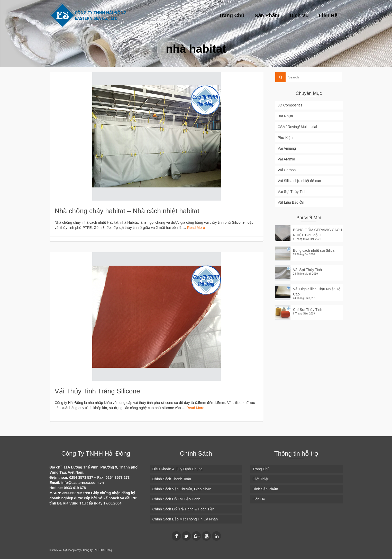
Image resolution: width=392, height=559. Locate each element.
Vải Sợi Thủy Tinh (307, 270)
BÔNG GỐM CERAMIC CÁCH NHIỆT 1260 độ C (318, 232)
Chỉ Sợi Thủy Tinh (308, 310)
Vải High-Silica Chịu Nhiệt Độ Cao (317, 292)
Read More (196, 228)
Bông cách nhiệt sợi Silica (314, 250)
